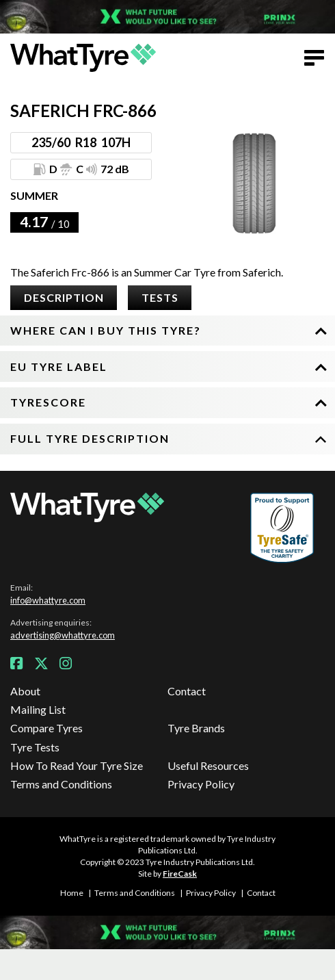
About (25, 691)
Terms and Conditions (61, 784)
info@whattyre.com (48, 600)
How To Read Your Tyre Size (77, 765)
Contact (187, 691)
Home (72, 893)
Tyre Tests (35, 747)
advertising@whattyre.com (63, 635)
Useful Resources (208, 765)
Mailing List (38, 709)
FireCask (180, 874)
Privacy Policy (201, 784)
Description (64, 297)
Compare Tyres (46, 728)
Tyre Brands (196, 728)
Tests (160, 297)
